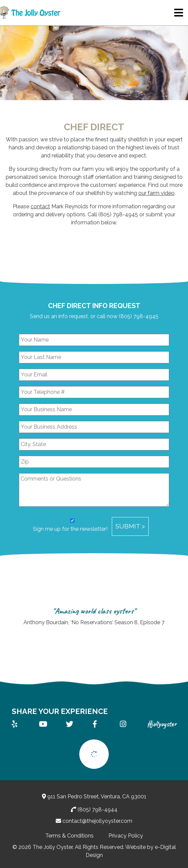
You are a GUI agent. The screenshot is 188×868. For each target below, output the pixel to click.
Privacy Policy (126, 836)
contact (40, 206)
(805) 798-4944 (98, 810)
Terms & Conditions (69, 836)
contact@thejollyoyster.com (97, 821)
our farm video (156, 193)
